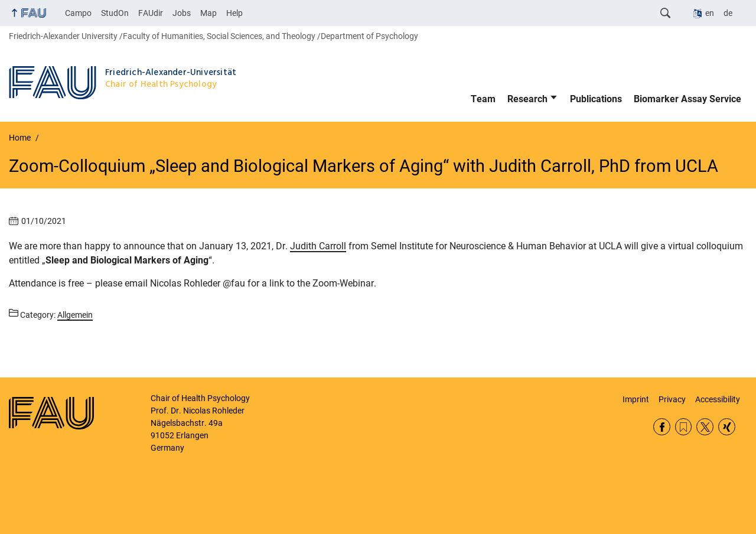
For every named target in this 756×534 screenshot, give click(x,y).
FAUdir (151, 13)
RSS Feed (684, 427)
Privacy (672, 399)
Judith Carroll (318, 246)
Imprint (636, 399)
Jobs (182, 13)
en (710, 13)
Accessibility (718, 399)
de (728, 13)
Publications (596, 99)
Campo (78, 13)
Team (483, 99)
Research (527, 99)
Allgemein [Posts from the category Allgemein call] (75, 315)
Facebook (662, 427)
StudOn (115, 13)
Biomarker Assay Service (687, 99)
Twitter (705, 427)
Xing (727, 427)
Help (234, 13)
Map (208, 13)
